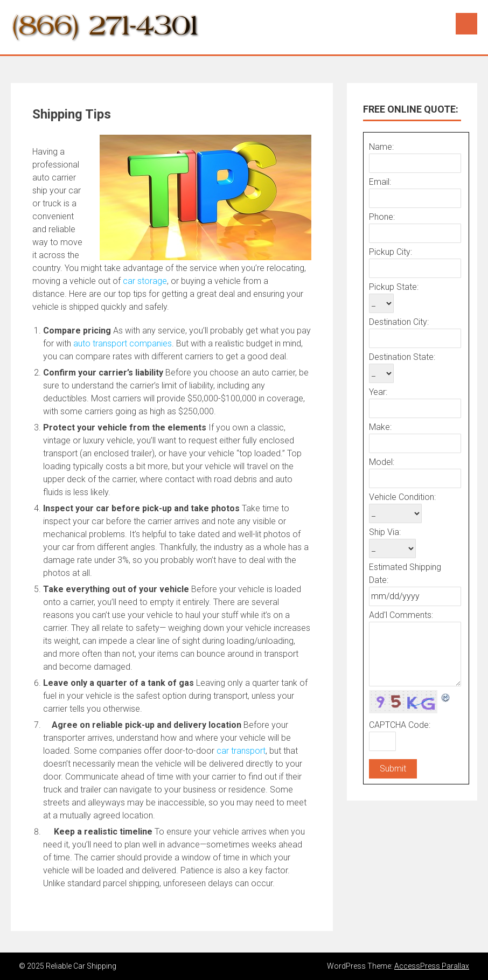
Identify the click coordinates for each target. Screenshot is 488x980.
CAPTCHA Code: (400, 725)
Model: (382, 462)
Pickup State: (394, 287)
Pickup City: (391, 252)
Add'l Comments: (401, 615)
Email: (380, 182)
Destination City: (399, 322)
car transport (241, 751)
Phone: (382, 217)
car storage (145, 281)
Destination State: (402, 357)
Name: (381, 147)
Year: (378, 392)
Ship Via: (385, 532)
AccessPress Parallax (432, 966)
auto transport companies (123, 343)
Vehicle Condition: (402, 497)
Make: (380, 427)
